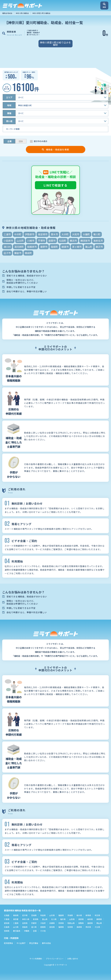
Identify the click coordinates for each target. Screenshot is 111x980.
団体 (21, 141)
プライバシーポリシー (55, 959)
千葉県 (7, 919)
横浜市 (73, 241)
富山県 (45, 919)
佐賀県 (70, 927)
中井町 (18, 234)
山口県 (16, 927)
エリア (9, 97)
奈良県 (61, 923)
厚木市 (54, 234)
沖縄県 (27, 931)
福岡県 (61, 927)
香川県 (34, 927)
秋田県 (43, 915)
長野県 (81, 919)
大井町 (65, 234)
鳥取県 (81, 923)
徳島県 (25, 927)
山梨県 (72, 919)
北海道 (7, 915)
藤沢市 (99, 247)
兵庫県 (52, 923)
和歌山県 (71, 923)
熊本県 (88, 927)
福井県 (63, 919)
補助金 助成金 (7, 13)
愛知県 (7, 923)
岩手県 (25, 915)
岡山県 (99, 923)
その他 (43, 931)
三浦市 (7, 234)
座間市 (52, 241)
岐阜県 (90, 919)
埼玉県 (97, 915)
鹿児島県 (17, 931)
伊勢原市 (30, 234)
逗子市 (7, 253)
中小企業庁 (21, 943)
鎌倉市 (18, 253)
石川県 (54, 919)
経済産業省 (8, 943)
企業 (10, 141)
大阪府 (43, 923)
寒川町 (97, 234)
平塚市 (41, 241)
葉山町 (89, 247)
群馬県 (88, 915)
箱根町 (54, 247)
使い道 (9, 121)
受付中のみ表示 (40, 141)
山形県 (52, 915)
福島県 (61, 915)
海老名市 (98, 241)
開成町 (28, 253)
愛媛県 (43, 927)
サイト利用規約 (36, 959)
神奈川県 (26, 919)
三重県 (16, 923)
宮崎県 (7, 931)
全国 (35, 931)
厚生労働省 (34, 943)
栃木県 (79, 915)
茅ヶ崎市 (77, 247)
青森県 (16, 915)
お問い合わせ (73, 959)
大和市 (76, 234)
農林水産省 (46, 943)
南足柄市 (43, 234)
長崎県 (79, 927)
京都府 (34, 923)
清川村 (7, 247)
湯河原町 (19, 247)
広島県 (7, 927)
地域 (9, 105)
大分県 (97, 927)
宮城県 (34, 915)
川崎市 (31, 241)
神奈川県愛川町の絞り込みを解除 (55, 44)
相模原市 (32, 247)
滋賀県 (25, 923)
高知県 (52, 927)
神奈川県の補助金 (22, 13)
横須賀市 (85, 241)
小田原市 (8, 241)
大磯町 (86, 234)
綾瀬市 (65, 247)
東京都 (16, 919)
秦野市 (44, 247)
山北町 (20, 241)
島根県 (90, 923)
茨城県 (70, 915)
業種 (9, 113)
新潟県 (36, 919)
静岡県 (99, 919)
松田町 (63, 241)
